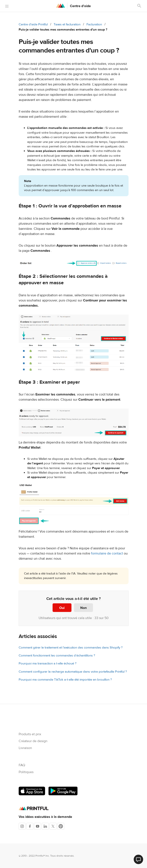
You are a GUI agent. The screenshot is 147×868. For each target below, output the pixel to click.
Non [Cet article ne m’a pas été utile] (83, 608)
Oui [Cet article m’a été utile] (62, 608)
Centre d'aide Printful (33, 24)
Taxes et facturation (67, 24)
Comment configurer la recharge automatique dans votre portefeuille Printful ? (73, 672)
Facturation (94, 24)
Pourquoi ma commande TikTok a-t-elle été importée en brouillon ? (65, 680)
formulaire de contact (107, 553)
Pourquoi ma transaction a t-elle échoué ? (48, 663)
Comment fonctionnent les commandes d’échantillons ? (57, 656)
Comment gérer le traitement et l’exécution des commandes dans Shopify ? (71, 648)
